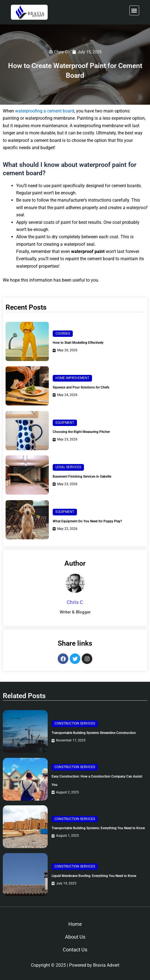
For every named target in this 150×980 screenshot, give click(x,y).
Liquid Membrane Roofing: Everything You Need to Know (94, 876)
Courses (63, 334)
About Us (75, 937)
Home (75, 924)
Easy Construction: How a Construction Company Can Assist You (97, 781)
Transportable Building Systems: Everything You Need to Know (98, 828)
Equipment (65, 423)
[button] (134, 10)
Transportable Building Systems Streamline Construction (94, 733)
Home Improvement (72, 378)
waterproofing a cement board (45, 111)
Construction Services (75, 723)
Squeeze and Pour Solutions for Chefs (81, 387)
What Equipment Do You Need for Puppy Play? (87, 521)
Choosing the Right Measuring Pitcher (81, 432)
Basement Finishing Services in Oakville (82, 477)
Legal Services (68, 467)
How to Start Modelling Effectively (78, 343)
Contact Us (75, 950)
